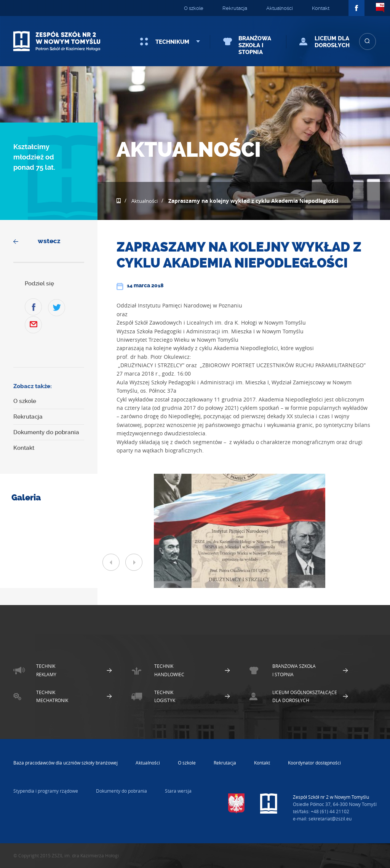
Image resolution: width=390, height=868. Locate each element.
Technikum (172, 42)
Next (134, 562)
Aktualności (280, 8)
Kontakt (321, 8)
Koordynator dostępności (314, 763)
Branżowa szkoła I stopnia (255, 45)
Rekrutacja (235, 8)
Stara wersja (178, 791)
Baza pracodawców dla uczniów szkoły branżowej (66, 763)
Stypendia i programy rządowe (46, 791)
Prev (111, 562)
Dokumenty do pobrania (46, 432)
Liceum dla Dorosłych (332, 42)
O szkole (194, 8)
